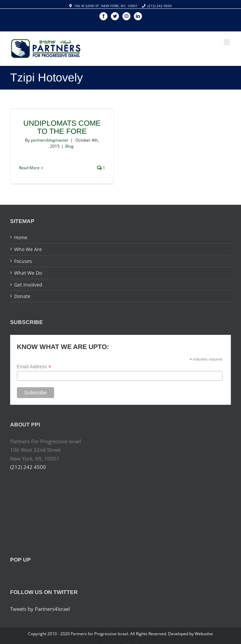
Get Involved (28, 285)
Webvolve (204, 634)
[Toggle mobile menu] (227, 42)
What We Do (28, 273)
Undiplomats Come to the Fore (62, 127)
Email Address (34, 367)
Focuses (23, 261)
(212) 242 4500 (160, 6)
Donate (22, 296)
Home (21, 237)
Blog (69, 146)
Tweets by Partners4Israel (40, 609)
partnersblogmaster (50, 140)
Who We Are (28, 249)
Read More (29, 168)
